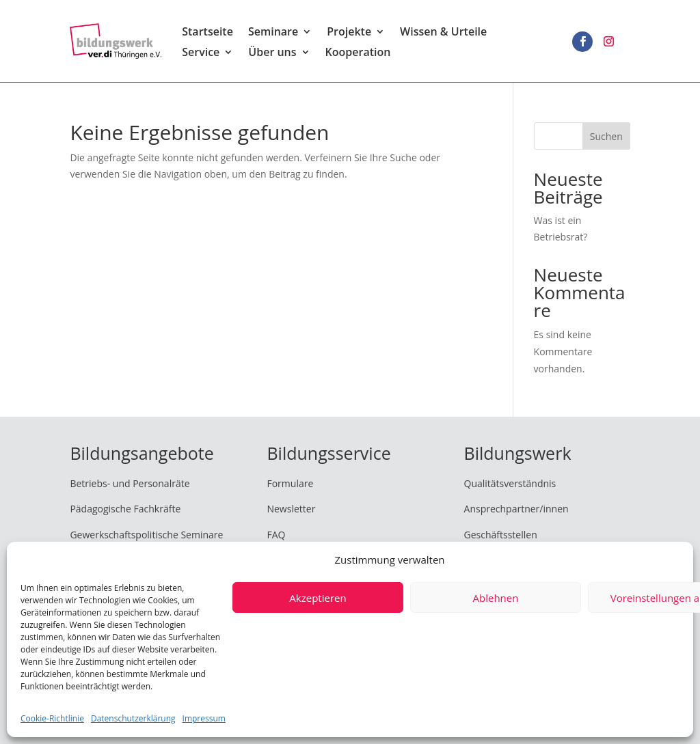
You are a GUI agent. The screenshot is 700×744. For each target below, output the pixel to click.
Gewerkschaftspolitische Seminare (146, 535)
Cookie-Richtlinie (52, 718)
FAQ (276, 535)
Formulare (290, 483)
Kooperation (358, 53)
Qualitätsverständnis (510, 483)
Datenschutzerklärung (133, 718)
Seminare (273, 33)
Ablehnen (496, 598)
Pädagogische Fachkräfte (125, 509)
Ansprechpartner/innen (516, 509)
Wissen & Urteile (443, 33)
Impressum (204, 718)
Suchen (606, 136)
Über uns (272, 53)
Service (201, 53)
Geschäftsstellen (501, 535)
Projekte (349, 33)
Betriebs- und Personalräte (130, 483)
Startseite (207, 33)
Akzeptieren (318, 598)
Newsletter (291, 509)
